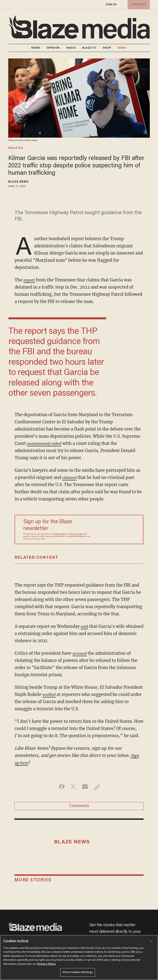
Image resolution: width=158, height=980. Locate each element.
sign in (111, 5)
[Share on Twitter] (73, 787)
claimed (70, 477)
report (30, 280)
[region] (79, 957)
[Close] (151, 941)
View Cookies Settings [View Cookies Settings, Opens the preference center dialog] (78, 972)
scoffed (50, 694)
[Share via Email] (85, 787)
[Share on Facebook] (60, 787)
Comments (79, 807)
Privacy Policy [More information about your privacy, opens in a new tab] (46, 964)
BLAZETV (89, 48)
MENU (122, 48)
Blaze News (18, 182)
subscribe (138, 5)
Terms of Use (76, 534)
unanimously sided (46, 443)
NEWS (36, 48)
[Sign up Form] (115, 530)
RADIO (71, 48)
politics (16, 148)
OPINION (53, 48)
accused (80, 653)
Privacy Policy (59, 534)
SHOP (107, 48)
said (85, 626)
